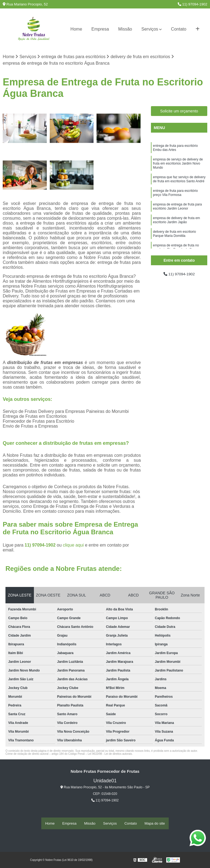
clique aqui (73, 546)
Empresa (100, 29)
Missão (125, 29)
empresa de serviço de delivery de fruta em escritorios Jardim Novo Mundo (178, 167)
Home (76, 29)
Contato (179, 29)
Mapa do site (154, 824)
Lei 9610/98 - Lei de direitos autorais (110, 755)
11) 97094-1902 (192, 4)
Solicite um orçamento (179, 112)
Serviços (150, 29)
